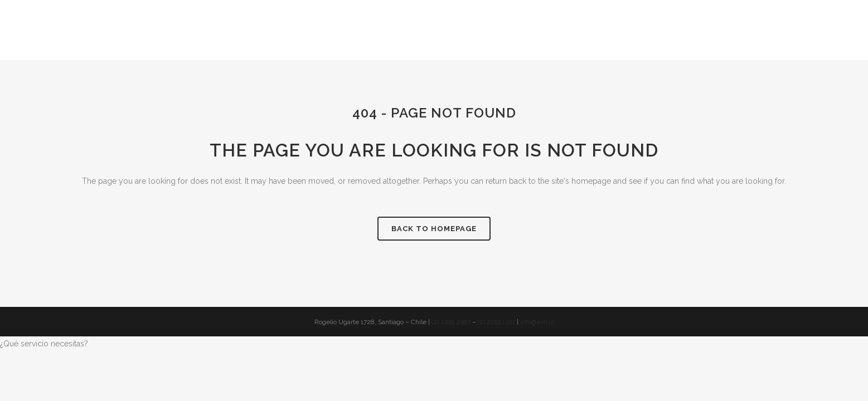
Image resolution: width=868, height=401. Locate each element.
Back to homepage (434, 229)
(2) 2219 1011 (496, 322)
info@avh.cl (537, 322)
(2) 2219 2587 (451, 322)
